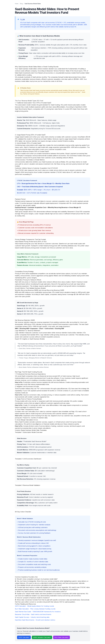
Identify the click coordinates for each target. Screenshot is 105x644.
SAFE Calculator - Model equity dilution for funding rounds (34, 606)
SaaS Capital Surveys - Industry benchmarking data (32, 617)
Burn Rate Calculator (62, 637)
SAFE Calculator (24, 637)
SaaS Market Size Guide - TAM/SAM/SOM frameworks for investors (38, 612)
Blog (21, 4)
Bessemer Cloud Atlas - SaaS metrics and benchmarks (33, 614)
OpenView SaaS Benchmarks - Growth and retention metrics (35, 620)
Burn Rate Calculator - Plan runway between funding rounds (35, 609)
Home (17, 4)
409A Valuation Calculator (42, 637)
